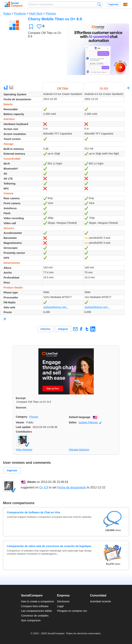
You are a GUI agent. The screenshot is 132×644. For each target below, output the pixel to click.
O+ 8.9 (104, 88)
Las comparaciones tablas (36, 611)
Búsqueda (99, 4)
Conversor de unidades (35, 616)
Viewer (20, 422)
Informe (46, 329)
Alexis (31, 482)
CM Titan (63, 88)
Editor (73, 422)
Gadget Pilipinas (90, 423)
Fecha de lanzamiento (72, 487)
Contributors (24, 432)
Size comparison (31, 620)
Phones (51, 14)
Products (20, 14)
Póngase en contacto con (72, 611)
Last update (23, 427)
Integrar (63, 329)
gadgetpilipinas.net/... (56, 307)
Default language (80, 417)
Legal (60, 606)
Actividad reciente (101, 601)
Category (22, 417)
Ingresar (114, 4)
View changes (24, 450)
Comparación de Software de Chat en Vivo (34, 512)
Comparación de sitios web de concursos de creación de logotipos (49, 546)
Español (125, 4)
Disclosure (63, 601)
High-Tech (36, 14)
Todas (7, 14)
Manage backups (79, 450)
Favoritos (31, 27)
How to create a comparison (38, 601)
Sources (21, 408)
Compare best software (35, 606)
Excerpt (21, 398)
